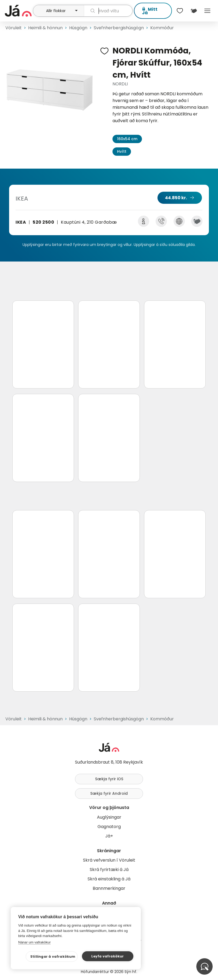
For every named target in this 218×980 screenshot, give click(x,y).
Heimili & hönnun (45, 28)
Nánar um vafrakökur (34, 942)
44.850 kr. (176, 198)
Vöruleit (14, 28)
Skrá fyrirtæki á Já (109, 870)
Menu (207, 11)
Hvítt (122, 151)
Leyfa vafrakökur (108, 956)
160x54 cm (127, 139)
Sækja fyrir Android (109, 793)
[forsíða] (18, 11)
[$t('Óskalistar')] (180, 11)
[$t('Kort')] (193, 11)
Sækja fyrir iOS (109, 779)
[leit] (108, 11)
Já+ (109, 836)
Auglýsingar (109, 817)
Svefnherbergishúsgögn (119, 28)
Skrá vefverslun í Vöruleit (109, 860)
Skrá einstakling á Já (109, 879)
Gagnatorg (109, 827)
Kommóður (162, 28)
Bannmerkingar (109, 888)
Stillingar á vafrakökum (53, 957)
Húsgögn (78, 28)
